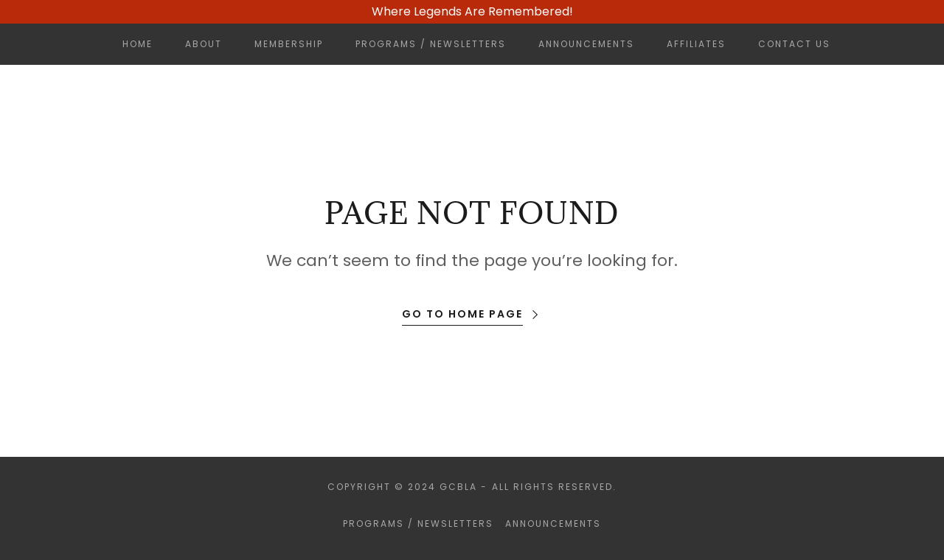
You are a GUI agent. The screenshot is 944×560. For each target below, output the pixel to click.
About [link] (204, 44)
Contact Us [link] (794, 44)
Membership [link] (289, 44)
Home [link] (138, 44)
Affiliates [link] (696, 44)
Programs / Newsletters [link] (431, 44)
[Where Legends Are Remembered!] (472, 12)
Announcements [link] (586, 44)
